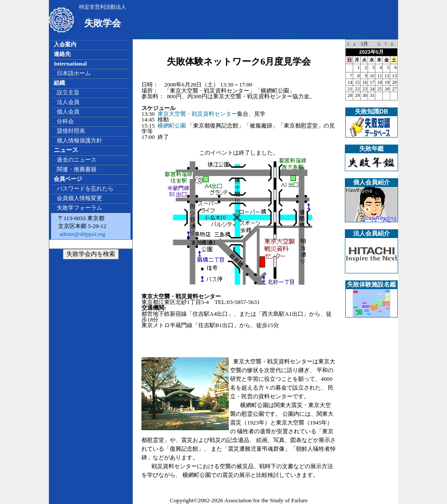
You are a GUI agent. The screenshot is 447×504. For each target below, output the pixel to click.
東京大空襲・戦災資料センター (197, 114)
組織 (59, 83)
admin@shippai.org (82, 234)
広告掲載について (163, 35)
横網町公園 (172, 126)
